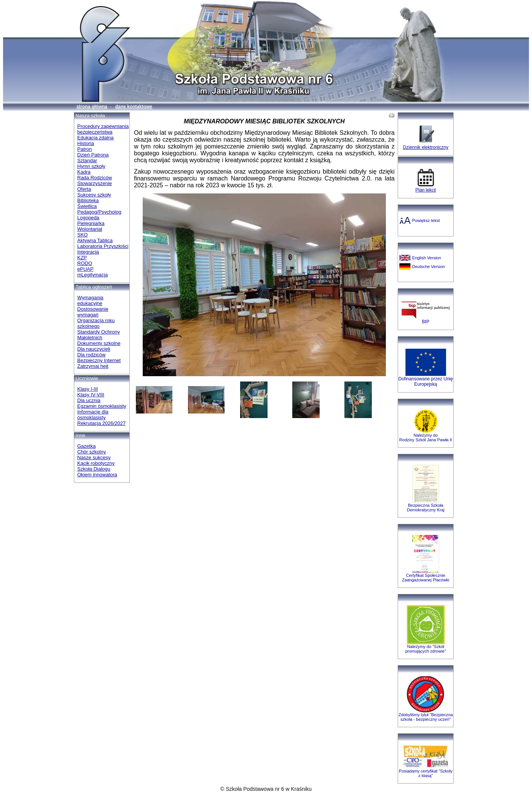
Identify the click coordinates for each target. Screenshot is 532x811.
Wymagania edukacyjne (90, 300)
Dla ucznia (89, 400)
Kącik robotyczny (96, 463)
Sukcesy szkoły (94, 195)
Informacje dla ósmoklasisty (93, 415)
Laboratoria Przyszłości (103, 246)
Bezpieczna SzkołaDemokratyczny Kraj (425, 508)
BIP (426, 322)
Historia (86, 143)
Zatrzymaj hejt (93, 366)
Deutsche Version (428, 267)
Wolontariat (90, 229)
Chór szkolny (92, 452)
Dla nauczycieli (94, 349)
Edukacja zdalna (95, 138)
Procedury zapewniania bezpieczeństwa (103, 129)
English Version (427, 258)
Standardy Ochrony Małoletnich (99, 335)
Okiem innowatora (97, 475)
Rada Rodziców (95, 178)
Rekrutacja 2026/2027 (101, 423)
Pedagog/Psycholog (99, 212)
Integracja (88, 252)
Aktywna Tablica (95, 240)
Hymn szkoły (91, 166)
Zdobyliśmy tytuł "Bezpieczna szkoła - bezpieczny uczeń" (426, 717)
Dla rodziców (91, 355)
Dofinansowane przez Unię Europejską (426, 382)
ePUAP (85, 269)
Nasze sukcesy (94, 457)
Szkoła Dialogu (94, 469)
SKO (82, 235)
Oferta (84, 189)
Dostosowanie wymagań (93, 312)
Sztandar (87, 160)
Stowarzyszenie (95, 183)
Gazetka (86, 446)
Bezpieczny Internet (99, 360)
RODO (85, 263)
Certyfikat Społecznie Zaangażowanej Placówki (425, 578)
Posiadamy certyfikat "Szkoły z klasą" (426, 773)
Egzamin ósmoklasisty (102, 406)
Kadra (84, 172)
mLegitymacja (92, 275)
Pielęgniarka (91, 223)
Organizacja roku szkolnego (96, 323)
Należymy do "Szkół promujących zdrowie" (426, 649)
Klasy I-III (88, 389)
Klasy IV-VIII (91, 395)
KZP (82, 258)
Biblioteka (88, 200)
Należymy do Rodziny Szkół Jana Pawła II (426, 437)
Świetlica (87, 206)
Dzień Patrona (93, 155)
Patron (84, 149)
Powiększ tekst (426, 220)
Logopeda (88, 218)
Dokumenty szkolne (99, 343)
